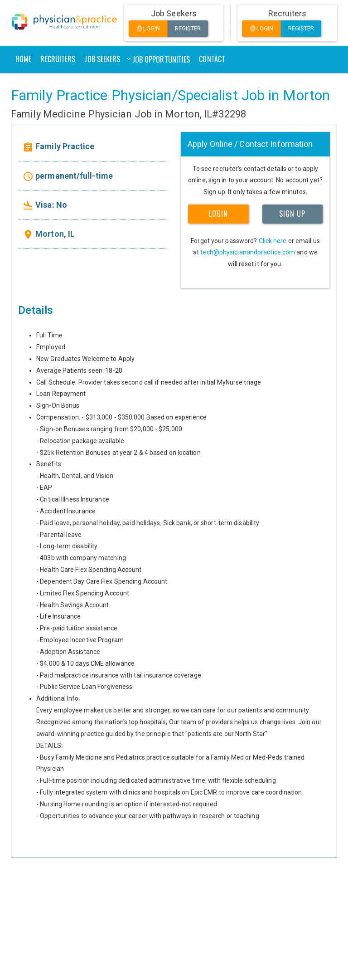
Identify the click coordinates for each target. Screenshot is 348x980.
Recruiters (58, 59)
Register (188, 28)
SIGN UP (292, 214)
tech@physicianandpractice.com (248, 252)
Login (148, 29)
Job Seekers (102, 59)
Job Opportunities (161, 59)
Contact (212, 59)
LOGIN (218, 214)
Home (23, 59)
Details (36, 310)
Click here (273, 241)
